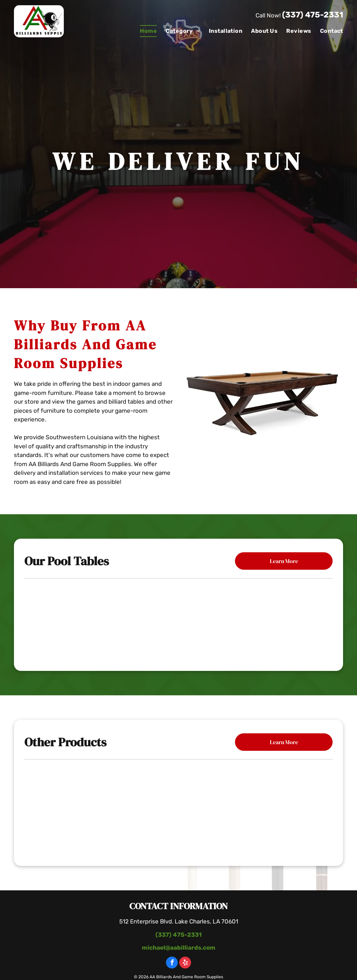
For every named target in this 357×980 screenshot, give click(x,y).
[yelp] (185, 963)
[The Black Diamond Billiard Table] (279, 619)
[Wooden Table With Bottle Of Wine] (178, 809)
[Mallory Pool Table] (78, 619)
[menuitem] (144, 31)
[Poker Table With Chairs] (76, 809)
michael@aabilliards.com (179, 948)
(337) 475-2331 (313, 15)
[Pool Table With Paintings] (281, 809)
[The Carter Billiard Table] (178, 619)
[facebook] (172, 963)
